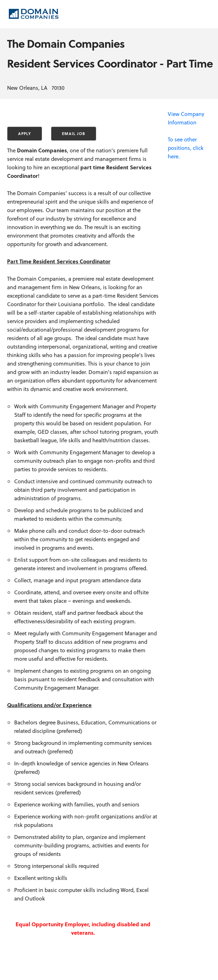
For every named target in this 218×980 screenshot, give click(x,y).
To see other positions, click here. (186, 148)
